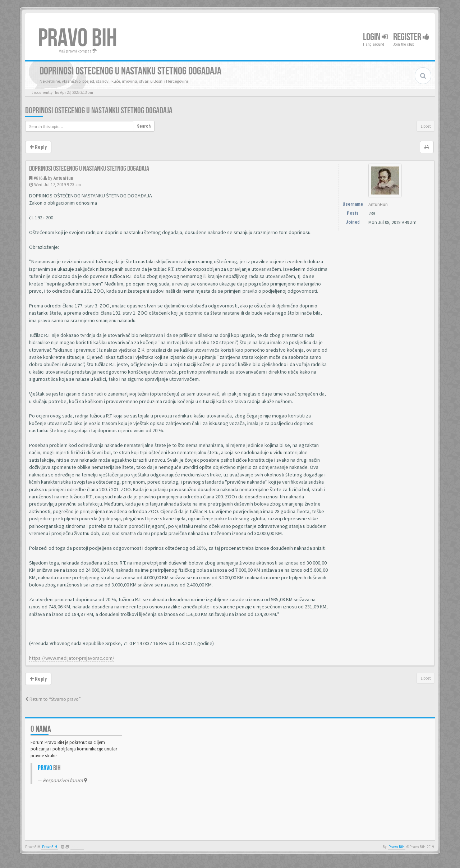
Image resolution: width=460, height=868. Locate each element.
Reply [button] (38, 147)
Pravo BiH (397, 847)
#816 (38, 178)
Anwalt (77, 847)
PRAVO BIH (78, 38)
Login (375, 37)
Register (411, 37)
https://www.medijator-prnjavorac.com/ (72, 658)
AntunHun (63, 178)
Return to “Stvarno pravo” (53, 699)
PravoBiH (50, 847)
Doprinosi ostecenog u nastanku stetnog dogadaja (99, 111)
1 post (426, 126)
